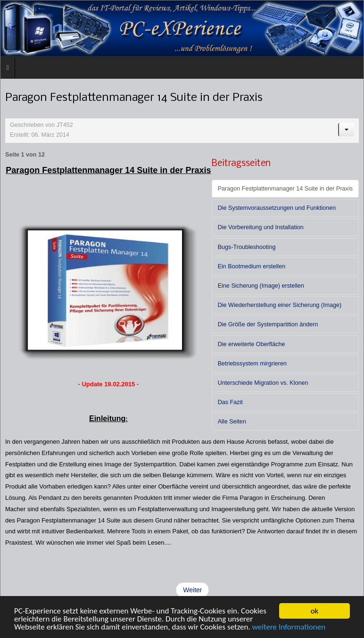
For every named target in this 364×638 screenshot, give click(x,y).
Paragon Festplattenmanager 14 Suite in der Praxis (285, 189)
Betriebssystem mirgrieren (252, 364)
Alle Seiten (232, 422)
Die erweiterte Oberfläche (252, 344)
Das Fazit (230, 402)
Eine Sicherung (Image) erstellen (261, 286)
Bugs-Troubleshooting (247, 247)
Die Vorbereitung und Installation (261, 227)
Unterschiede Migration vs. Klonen (263, 383)
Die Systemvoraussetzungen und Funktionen (277, 208)
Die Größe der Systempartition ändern (268, 324)
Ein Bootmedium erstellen (252, 266)
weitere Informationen (289, 627)
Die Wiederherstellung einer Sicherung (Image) (280, 305)
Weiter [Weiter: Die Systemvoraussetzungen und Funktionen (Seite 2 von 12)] (192, 590)
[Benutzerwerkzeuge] (346, 130)
